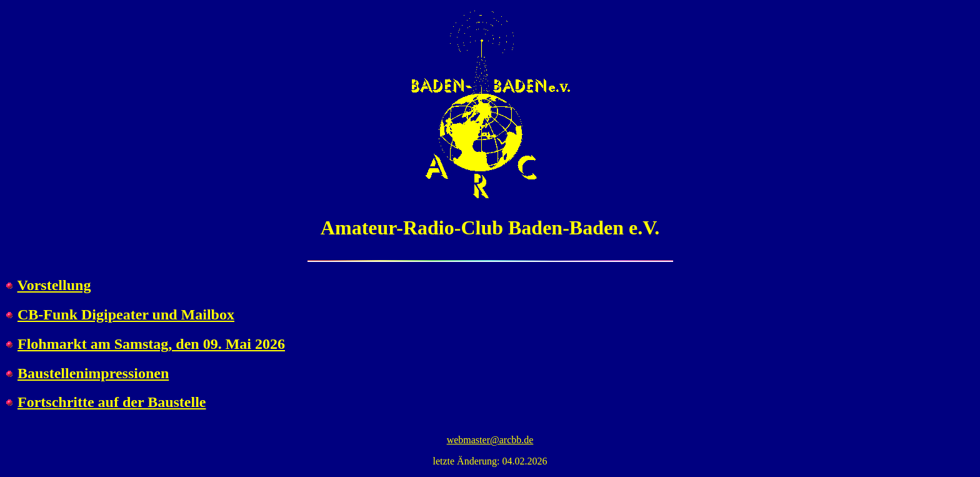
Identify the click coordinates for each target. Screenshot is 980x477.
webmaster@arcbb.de (490, 440)
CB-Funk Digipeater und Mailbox (126, 314)
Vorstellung (54, 285)
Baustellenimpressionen (93, 373)
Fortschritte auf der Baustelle (112, 402)
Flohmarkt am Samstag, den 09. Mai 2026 (151, 344)
